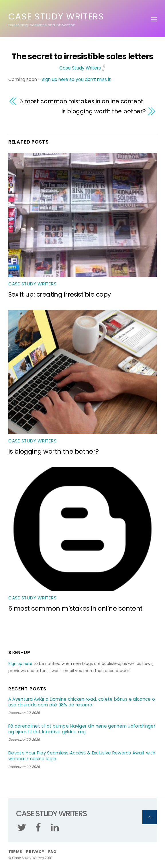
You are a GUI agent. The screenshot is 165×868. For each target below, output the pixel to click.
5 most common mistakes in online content (81, 101)
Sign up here (20, 664)
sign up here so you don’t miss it (76, 79)
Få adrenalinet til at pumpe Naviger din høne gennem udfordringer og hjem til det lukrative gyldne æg (82, 729)
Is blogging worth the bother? (104, 111)
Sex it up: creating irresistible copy (60, 294)
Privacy (35, 852)
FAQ (52, 852)
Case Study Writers (80, 68)
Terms (15, 852)
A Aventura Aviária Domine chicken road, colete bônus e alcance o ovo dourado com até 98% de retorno (82, 702)
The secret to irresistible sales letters (82, 56)
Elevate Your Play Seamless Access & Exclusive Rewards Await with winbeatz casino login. (82, 756)
